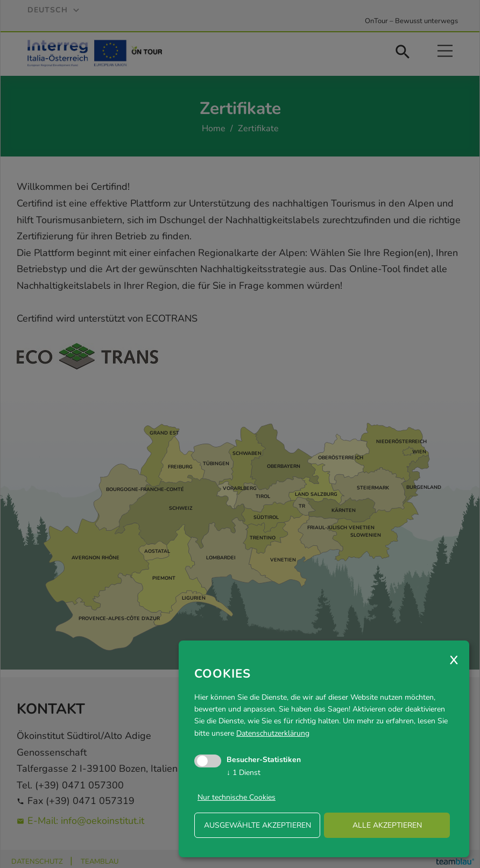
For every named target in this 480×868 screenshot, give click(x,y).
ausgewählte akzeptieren (257, 825)
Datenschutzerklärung (273, 733)
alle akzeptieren (387, 825)
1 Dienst (243, 773)
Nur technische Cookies (237, 797)
